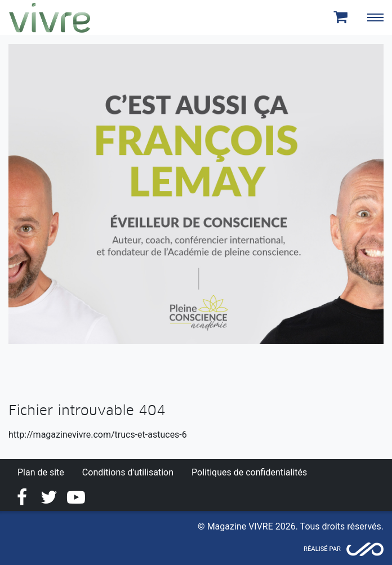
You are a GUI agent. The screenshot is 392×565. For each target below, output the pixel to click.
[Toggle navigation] (375, 17)
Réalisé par (322, 549)
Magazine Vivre (50, 17)
